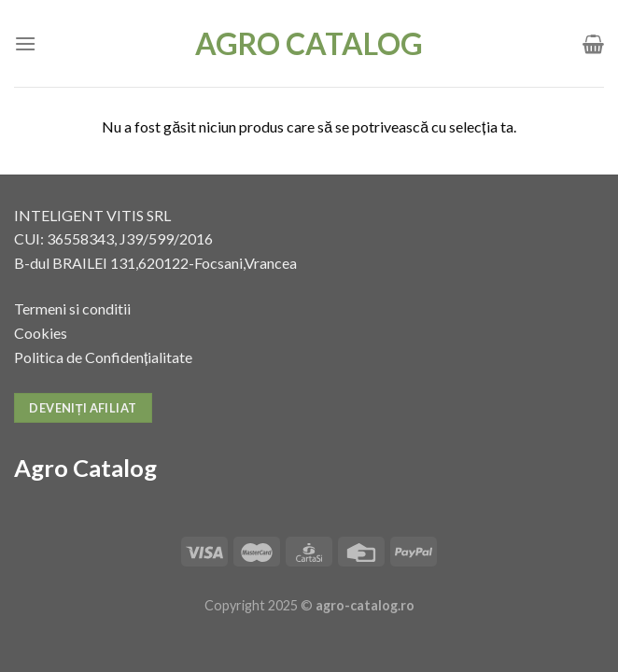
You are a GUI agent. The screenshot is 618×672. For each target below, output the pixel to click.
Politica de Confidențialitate (103, 357)
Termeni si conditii (72, 308)
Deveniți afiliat (83, 408)
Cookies (41, 333)
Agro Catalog (309, 44)
